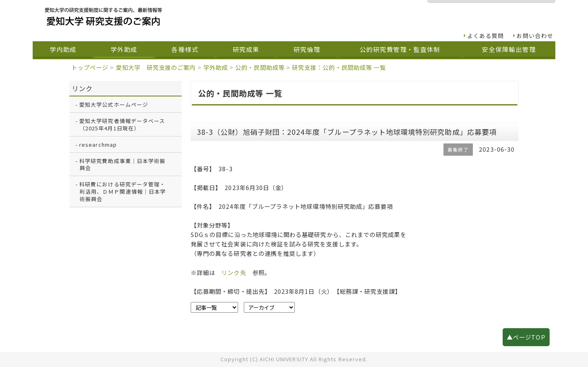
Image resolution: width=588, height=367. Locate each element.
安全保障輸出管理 (509, 49)
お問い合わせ (535, 36)
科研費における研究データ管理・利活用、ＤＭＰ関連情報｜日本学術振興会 (122, 191)
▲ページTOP (526, 337)
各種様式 (185, 49)
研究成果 (246, 49)
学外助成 (124, 49)
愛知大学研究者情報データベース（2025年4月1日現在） (122, 124)
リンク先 (234, 272)
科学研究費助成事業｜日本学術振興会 (122, 164)
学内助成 (63, 49)
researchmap (98, 144)
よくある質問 (486, 36)
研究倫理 (307, 49)
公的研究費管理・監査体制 (400, 49)
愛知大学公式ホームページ (114, 104)
